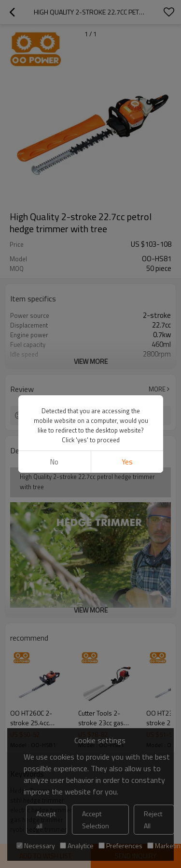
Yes (127, 462)
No (54, 462)
